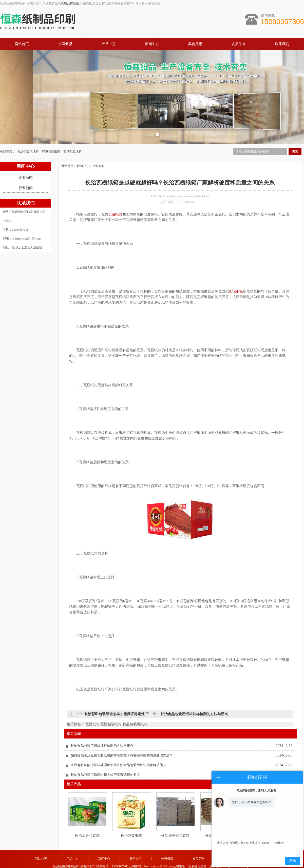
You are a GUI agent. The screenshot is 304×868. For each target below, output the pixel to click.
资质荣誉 (239, 44)
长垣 (172, 864)
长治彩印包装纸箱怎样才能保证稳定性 (114, 700)
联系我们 (282, 44)
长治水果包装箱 (87, 822)
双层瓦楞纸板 (70, 3)
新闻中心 (152, 44)
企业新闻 (26, 164)
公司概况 (65, 44)
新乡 (145, 864)
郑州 (186, 864)
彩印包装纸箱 (51, 138)
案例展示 (195, 44)
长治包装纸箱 (131, 822)
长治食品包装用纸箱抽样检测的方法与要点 (194, 700)
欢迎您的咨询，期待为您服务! (257, 790)
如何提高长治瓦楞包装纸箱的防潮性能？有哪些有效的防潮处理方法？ (122, 741)
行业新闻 (26, 174)
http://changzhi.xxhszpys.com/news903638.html (184, 182)
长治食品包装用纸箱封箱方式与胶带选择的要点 (105, 761)
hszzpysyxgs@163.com (26, 225)
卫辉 (179, 864)
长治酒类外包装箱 (175, 822)
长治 (165, 864)
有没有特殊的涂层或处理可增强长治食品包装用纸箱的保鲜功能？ (118, 751)
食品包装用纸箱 (28, 138)
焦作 (159, 864)
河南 (138, 864)
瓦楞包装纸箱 (72, 138)
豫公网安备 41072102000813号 (152, 861)
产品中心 (108, 44)
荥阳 (152, 864)
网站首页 (22, 44)
